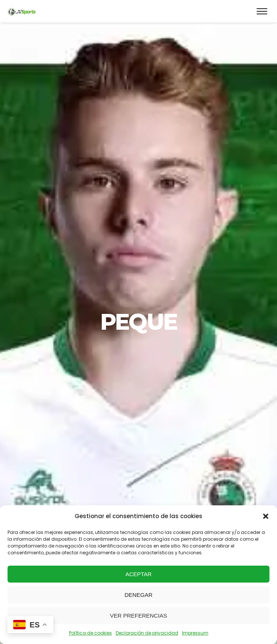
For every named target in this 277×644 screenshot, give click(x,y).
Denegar (138, 595)
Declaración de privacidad (147, 633)
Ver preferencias (139, 616)
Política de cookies (90, 633)
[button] (266, 516)
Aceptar (139, 574)
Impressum (195, 633)
